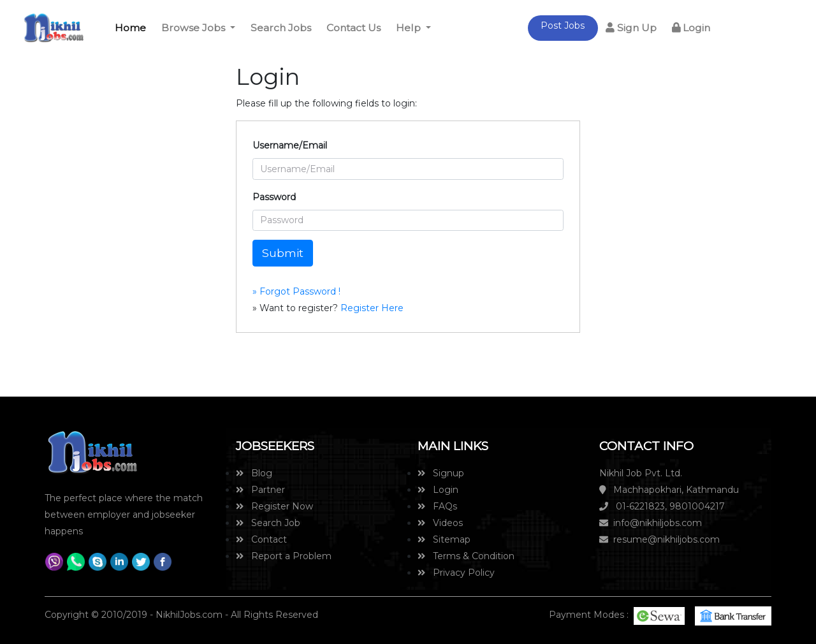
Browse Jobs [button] (194, 28)
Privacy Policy (456, 573)
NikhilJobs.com (189, 615)
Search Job (268, 523)
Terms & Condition (466, 556)
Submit (283, 253)
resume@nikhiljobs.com (659, 539)
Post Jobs (563, 26)
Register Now (274, 506)
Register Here (371, 308)
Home (133, 26)
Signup (441, 473)
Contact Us (353, 28)
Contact (261, 539)
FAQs (437, 506)
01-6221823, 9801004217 (662, 506)
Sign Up (631, 28)
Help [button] (410, 28)
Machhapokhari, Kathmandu (669, 490)
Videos (440, 523)
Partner (260, 490)
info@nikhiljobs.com (651, 523)
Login (691, 28)
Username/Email (290, 145)
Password (274, 197)
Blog (254, 473)
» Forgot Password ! (296, 291)
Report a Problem (284, 556)
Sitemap (444, 539)
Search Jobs (281, 28)
